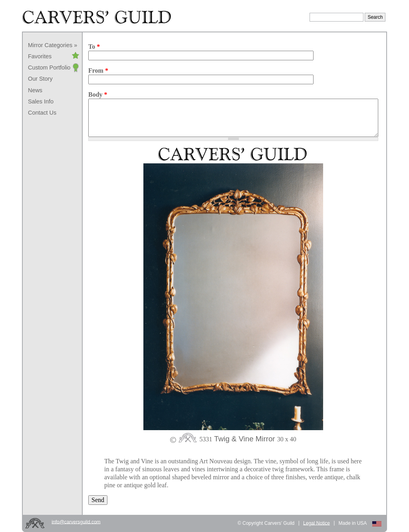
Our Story (40, 79)
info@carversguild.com (76, 522)
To (94, 47)
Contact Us (42, 113)
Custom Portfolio (49, 67)
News (35, 90)
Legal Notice (317, 523)
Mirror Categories (50, 45)
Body (98, 94)
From (98, 70)
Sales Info (41, 101)
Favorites (40, 56)
